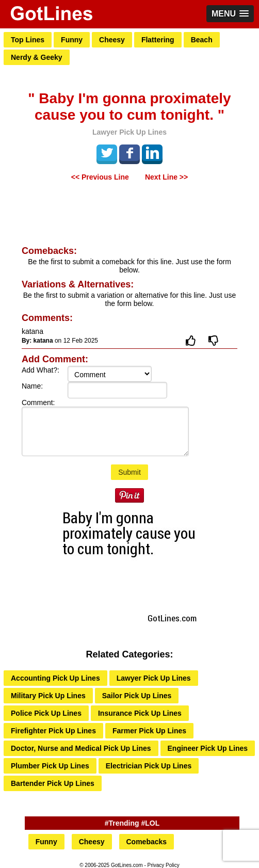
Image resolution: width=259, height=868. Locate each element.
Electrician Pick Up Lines (149, 766)
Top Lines (28, 40)
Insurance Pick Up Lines (140, 713)
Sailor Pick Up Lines (137, 696)
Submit (129, 472)
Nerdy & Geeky (37, 57)
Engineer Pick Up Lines (208, 748)
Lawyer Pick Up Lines (154, 678)
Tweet (107, 153)
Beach (202, 40)
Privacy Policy (164, 865)
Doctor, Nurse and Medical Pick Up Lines (81, 748)
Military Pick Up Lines (48, 696)
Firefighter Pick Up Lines (53, 731)
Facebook (129, 153)
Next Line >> (166, 177)
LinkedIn (152, 153)
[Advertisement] (129, 215)
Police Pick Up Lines (46, 713)
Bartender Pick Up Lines (53, 783)
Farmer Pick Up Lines (149, 731)
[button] (230, 14)
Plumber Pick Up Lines (50, 766)
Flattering (158, 40)
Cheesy (112, 40)
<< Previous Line (100, 177)
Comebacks (147, 842)
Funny (72, 40)
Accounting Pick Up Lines (55, 678)
